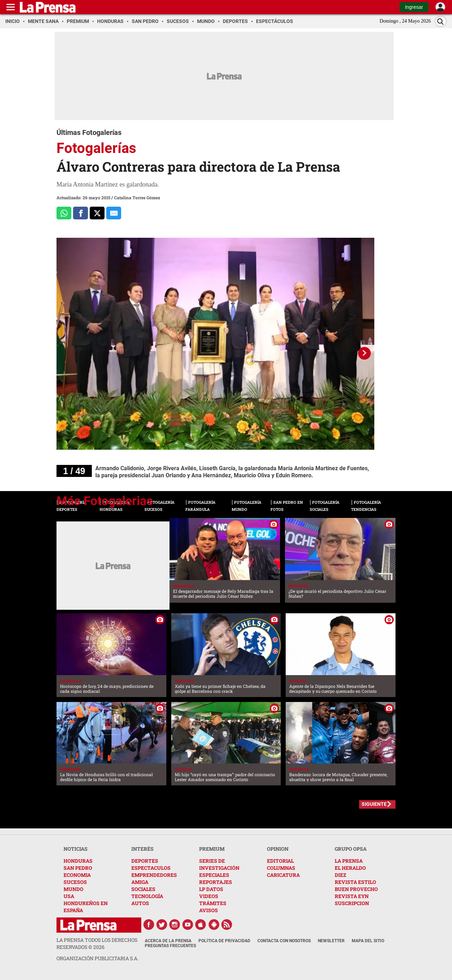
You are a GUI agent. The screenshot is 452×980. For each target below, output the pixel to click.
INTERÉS (142, 849)
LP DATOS (211, 889)
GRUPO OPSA (351, 849)
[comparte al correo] (114, 213)
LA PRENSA (349, 861)
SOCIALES (143, 889)
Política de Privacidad (224, 941)
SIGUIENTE (374, 804)
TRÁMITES (213, 903)
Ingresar (414, 7)
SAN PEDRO (78, 868)
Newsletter (331, 941)
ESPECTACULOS (151, 868)
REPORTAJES (216, 882)
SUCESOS (75, 882)
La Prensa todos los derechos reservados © (97, 943)
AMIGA (140, 882)
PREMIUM (212, 849)
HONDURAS (78, 861)
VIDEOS (209, 896)
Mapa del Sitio (368, 941)
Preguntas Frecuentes (170, 946)
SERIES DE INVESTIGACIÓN (219, 864)
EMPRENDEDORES (154, 875)
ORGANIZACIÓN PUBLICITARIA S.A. (97, 958)
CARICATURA (283, 875)
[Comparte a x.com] (97, 213)
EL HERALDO (350, 868)
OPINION (278, 849)
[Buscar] (441, 21)
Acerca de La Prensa (168, 941)
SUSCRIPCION (352, 903)
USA (69, 896)
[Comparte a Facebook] (81, 213)
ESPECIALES (214, 875)
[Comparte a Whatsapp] (64, 213)
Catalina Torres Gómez (137, 197)
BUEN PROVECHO (356, 889)
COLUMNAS (281, 868)
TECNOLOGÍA (147, 896)
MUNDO (73, 889)
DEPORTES (145, 861)
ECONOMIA (77, 875)
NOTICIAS (76, 849)
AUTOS (140, 903)
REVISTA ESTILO (355, 882)
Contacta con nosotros (284, 941)
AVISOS (209, 910)
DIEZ (340, 875)
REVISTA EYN (352, 896)
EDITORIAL (280, 861)
